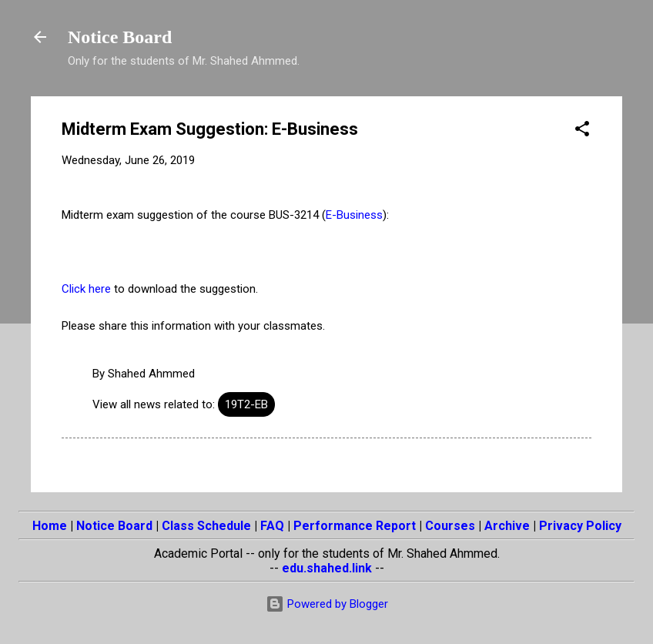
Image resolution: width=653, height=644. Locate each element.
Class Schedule (206, 526)
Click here (86, 289)
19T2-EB (246, 404)
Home (50, 526)
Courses (450, 526)
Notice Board (120, 37)
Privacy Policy (580, 526)
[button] (582, 131)
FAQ (272, 526)
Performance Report (355, 526)
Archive (507, 526)
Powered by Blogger (327, 604)
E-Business (354, 215)
